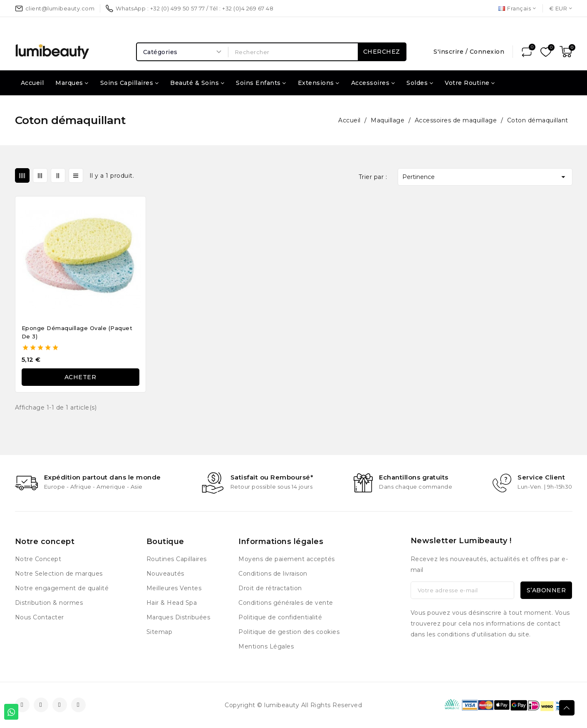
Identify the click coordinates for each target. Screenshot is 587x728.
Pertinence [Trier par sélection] (485, 177)
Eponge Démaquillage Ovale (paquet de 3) (77, 332)
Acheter (80, 377)
